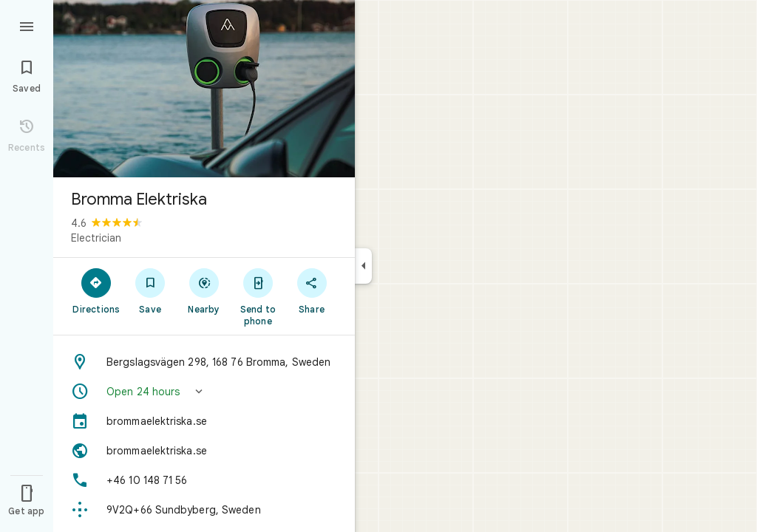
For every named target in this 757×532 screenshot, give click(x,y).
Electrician (96, 238)
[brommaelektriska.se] (204, 421)
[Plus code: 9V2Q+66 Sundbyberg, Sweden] (204, 510)
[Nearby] (204, 290)
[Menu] (27, 25)
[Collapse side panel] (363, 266)
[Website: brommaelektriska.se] (204, 451)
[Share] (312, 290)
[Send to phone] (258, 296)
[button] (204, 392)
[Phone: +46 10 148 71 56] (204, 480)
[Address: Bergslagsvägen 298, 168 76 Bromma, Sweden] (204, 362)
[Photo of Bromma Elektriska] (204, 89)
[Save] (150, 290)
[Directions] (96, 290)
